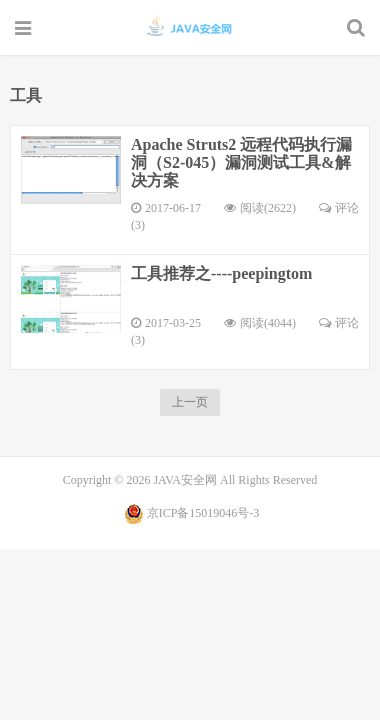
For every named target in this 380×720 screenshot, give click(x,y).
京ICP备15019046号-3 (203, 513)
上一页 (190, 402)
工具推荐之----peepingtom (221, 273)
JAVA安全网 (190, 27)
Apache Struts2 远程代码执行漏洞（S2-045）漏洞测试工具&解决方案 (241, 162)
